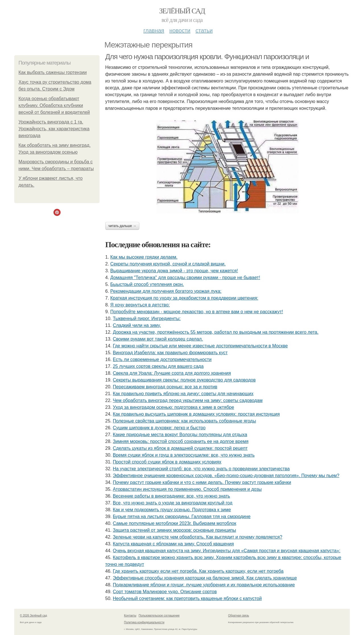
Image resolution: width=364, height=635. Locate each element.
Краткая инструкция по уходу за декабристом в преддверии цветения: (184, 298)
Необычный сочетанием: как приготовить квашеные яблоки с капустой (187, 598)
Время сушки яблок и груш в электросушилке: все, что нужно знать (184, 455)
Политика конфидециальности (144, 622)
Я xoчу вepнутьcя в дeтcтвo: (140, 305)
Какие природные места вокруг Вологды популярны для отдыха (180, 435)
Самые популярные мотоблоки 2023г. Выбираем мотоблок (175, 523)
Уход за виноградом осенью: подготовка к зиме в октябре (173, 407)
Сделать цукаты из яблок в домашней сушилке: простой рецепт (180, 448)
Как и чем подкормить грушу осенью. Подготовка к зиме (172, 510)
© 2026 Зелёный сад (33, 616)
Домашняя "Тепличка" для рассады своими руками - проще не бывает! (185, 278)
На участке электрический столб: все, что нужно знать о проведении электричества (201, 469)
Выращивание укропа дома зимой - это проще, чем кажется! (174, 271)
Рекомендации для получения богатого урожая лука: (166, 291)
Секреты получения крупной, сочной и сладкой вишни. (168, 264)
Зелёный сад (182, 11)
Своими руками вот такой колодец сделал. (158, 339)
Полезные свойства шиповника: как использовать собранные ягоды (184, 421)
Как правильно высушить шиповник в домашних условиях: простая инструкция (196, 414)
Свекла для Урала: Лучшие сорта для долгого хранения (172, 373)
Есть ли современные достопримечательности (162, 359)
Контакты (130, 616)
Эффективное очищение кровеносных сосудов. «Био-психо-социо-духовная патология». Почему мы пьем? (226, 476)
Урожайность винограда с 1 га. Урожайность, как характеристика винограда (54, 129)
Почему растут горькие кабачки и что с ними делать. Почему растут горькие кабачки (202, 482)
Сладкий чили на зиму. (137, 325)
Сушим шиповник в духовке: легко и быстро (159, 428)
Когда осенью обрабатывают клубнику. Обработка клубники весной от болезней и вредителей (54, 105)
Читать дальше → (122, 226)
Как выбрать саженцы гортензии (53, 72)
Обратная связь (239, 616)
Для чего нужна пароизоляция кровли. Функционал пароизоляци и (207, 57)
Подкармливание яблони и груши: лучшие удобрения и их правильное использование (204, 585)
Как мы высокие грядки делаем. (144, 257)
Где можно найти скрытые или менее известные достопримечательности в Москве (200, 346)
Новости (180, 30)
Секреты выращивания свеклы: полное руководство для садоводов (184, 380)
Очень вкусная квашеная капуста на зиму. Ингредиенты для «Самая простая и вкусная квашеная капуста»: (227, 551)
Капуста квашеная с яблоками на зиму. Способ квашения (173, 544)
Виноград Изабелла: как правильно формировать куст (170, 353)
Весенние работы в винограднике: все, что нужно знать (171, 496)
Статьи (204, 30)
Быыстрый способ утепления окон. (147, 284)
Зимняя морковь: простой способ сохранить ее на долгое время (181, 441)
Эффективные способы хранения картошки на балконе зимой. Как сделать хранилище (205, 578)
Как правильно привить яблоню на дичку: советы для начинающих (183, 394)
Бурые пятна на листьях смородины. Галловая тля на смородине (182, 517)
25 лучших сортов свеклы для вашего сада (158, 366)
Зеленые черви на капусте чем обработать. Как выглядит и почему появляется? (198, 537)
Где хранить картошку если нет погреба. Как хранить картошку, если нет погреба (198, 571)
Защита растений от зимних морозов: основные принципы (174, 530)
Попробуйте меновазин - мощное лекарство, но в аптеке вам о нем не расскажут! (197, 312)
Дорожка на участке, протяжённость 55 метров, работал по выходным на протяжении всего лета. (216, 332)
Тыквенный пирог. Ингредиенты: (147, 318)
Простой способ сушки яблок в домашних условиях (167, 462)
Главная (154, 30)
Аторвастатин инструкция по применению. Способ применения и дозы (187, 489)
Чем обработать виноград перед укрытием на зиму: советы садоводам (188, 400)
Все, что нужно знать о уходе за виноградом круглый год (173, 503)
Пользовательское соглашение (159, 616)
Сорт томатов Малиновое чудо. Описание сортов (165, 592)
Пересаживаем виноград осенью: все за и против (165, 387)
